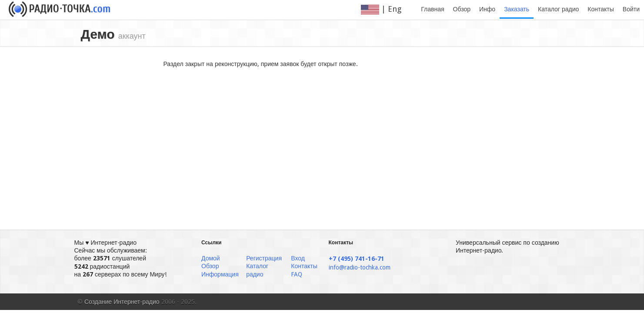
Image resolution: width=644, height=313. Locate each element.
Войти (631, 9)
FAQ (297, 274)
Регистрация (264, 258)
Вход (298, 258)
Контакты (601, 9)
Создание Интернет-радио (122, 302)
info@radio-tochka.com (360, 267)
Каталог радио (558, 9)
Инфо (487, 9)
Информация (220, 274)
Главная (432, 9)
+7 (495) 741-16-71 (357, 259)
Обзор (462, 9)
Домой (211, 258)
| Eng (387, 9)
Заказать (517, 9)
